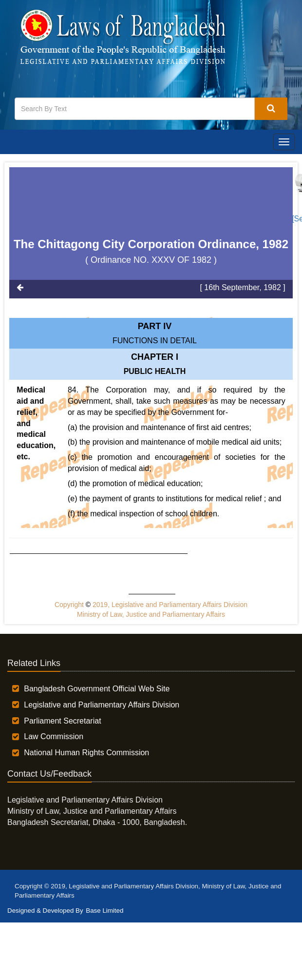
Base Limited (104, 911)
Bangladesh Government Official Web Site (97, 689)
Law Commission (54, 736)
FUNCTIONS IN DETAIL (155, 341)
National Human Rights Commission (86, 753)
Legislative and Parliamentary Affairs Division (102, 705)
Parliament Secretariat (62, 721)
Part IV (155, 326)
